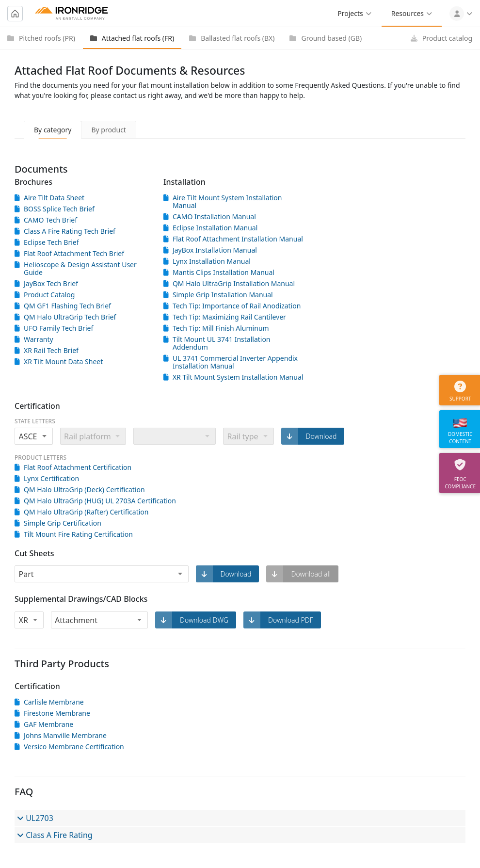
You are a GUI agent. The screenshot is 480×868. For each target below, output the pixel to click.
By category (53, 130)
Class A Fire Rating (55, 835)
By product (109, 130)
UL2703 (35, 818)
